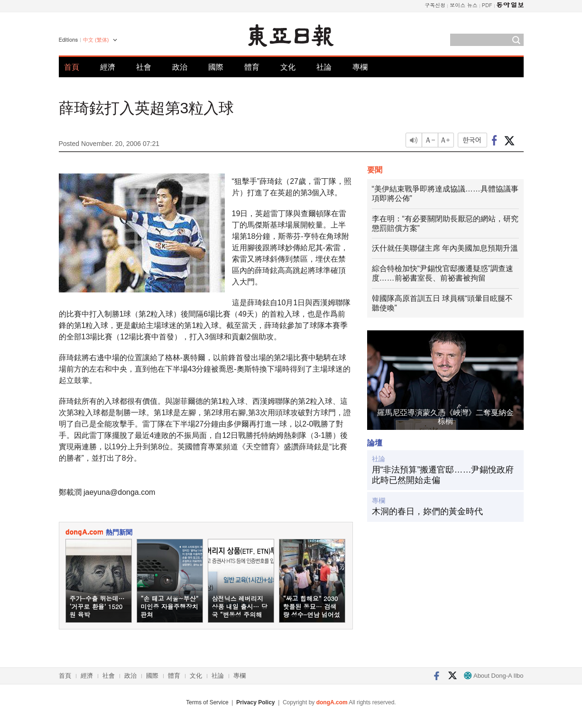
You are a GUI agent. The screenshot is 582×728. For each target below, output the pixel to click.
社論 (324, 67)
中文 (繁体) (96, 40)
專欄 (360, 67)
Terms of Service (207, 702)
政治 (180, 67)
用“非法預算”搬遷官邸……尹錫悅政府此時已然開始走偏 (443, 475)
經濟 (108, 67)
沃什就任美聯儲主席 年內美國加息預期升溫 (445, 248)
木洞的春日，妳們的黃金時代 (427, 511)
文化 (288, 67)
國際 (216, 67)
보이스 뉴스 (464, 5)
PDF (487, 5)
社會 (144, 67)
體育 (252, 67)
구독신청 (435, 5)
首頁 (72, 67)
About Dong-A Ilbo (494, 676)
